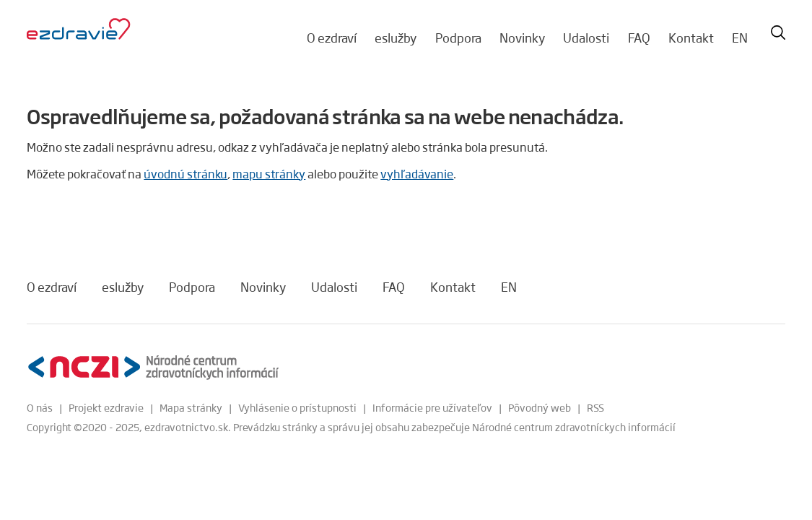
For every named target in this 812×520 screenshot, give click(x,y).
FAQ (639, 38)
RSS (595, 407)
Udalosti (586, 38)
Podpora (458, 38)
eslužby (396, 38)
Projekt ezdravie (106, 407)
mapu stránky (269, 174)
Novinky (522, 38)
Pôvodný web (540, 407)
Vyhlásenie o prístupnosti (297, 407)
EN (740, 38)
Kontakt (691, 38)
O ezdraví (332, 38)
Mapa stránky (191, 407)
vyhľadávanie (417, 174)
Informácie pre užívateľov (432, 407)
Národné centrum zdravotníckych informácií (574, 427)
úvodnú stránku (185, 174)
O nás (40, 407)
